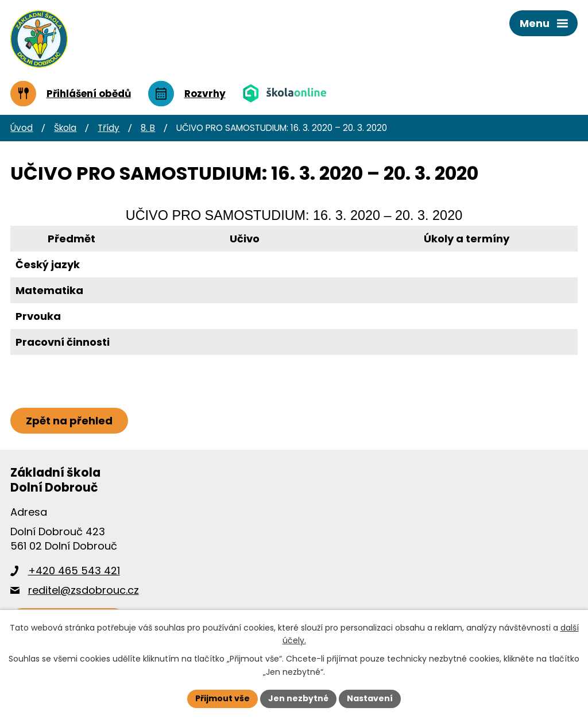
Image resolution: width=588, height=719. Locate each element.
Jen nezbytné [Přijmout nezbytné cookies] (298, 698)
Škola (65, 128)
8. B (148, 128)
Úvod (22, 128)
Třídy (109, 128)
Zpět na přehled (69, 421)
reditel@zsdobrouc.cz (84, 590)
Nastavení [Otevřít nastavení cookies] (370, 698)
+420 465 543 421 (74, 571)
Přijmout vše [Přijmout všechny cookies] (223, 698)
